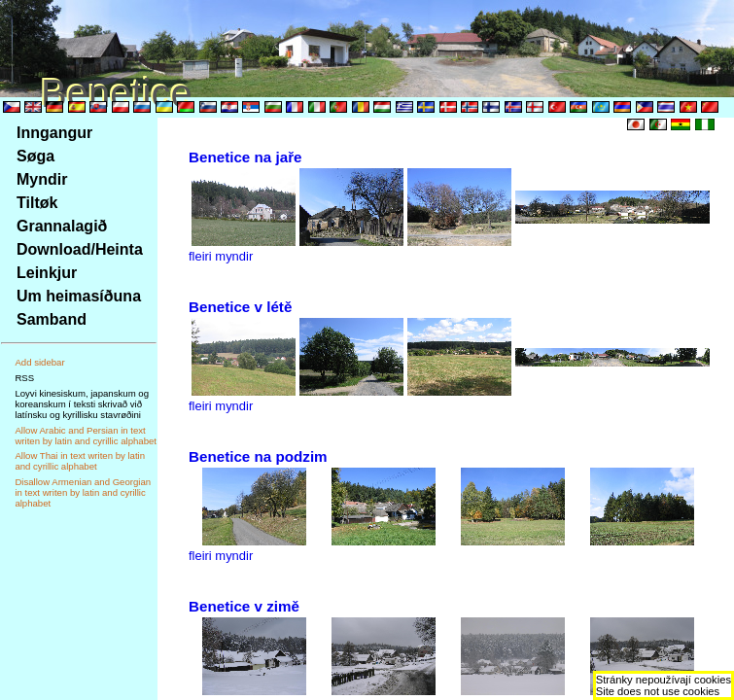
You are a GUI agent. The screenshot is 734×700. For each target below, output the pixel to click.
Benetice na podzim (258, 456)
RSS (24, 378)
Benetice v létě (240, 307)
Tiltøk (37, 203)
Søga (35, 156)
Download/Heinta (80, 249)
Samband (52, 319)
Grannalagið (62, 226)
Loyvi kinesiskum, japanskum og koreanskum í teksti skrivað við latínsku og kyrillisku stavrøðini (82, 404)
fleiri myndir (221, 256)
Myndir (42, 179)
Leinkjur (47, 273)
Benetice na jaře (245, 157)
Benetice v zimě (244, 606)
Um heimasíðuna (79, 296)
